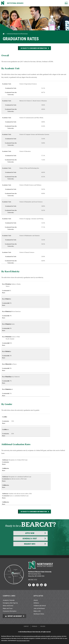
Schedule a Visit (30, 538)
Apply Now (30, 533)
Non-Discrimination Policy (23, 641)
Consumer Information (10, 611)
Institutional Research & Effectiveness (17, 34)
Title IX (49, 638)
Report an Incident (14, 616)
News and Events (8, 606)
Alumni (36, 600)
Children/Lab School (40, 606)
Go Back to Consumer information (34, 48)
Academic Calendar (9, 600)
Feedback (35, 626)
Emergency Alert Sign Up (10, 603)
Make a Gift (37, 611)
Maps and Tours (8, 608)
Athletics (36, 603)
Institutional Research (15, 3)
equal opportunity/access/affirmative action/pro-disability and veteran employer (42, 636)
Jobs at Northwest (39, 608)
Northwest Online (39, 614)
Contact (26, 626)
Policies (43, 626)
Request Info (30, 544)
